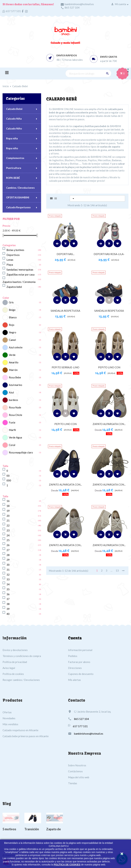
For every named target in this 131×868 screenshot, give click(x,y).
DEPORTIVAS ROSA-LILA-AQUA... (109, 256)
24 (8, 535)
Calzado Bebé (14, 109)
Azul (11, 392)
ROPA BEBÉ (13, 178)
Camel (12, 340)
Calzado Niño (14, 128)
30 (8, 565)
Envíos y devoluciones (15, 650)
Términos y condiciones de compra (22, 656)
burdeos (13, 400)
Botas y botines (15, 250)
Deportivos (13, 255)
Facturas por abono (79, 662)
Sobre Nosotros (77, 765)
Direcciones (75, 668)
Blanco (13, 317)
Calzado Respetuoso (18, 207)
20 (8, 516)
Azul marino (16, 385)
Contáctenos (75, 771)
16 (8, 501)
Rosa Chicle (16, 415)
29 (8, 560)
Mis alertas (74, 680)
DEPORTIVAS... (65, 254)
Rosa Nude (15, 407)
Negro (13, 332)
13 (117, 570)
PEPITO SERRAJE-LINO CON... (65, 369)
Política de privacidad (15, 662)
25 (8, 540)
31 (8, 570)
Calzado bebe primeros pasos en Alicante (26, 736)
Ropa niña (12, 138)
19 (8, 511)
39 (8, 609)
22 (8, 525)
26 (8, 545)
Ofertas (7, 712)
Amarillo (14, 362)
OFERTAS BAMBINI (18, 197)
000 (9, 480)
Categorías (15, 99)
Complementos (15, 158)
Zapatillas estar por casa (20, 274)
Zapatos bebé (14, 287)
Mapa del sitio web (79, 777)
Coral (12, 445)
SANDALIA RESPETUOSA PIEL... (65, 312)
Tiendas (73, 783)
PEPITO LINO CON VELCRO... (109, 369)
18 (8, 506)
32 (8, 575)
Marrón (13, 370)
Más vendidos (10, 724)
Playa (10, 265)
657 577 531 (13, 11)
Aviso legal (9, 668)
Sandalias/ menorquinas (20, 270)
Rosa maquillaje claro (21, 452)
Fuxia (12, 422)
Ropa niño (12, 148)
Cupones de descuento (81, 674)
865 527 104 (72, 8)
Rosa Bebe (15, 377)
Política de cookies (13, 674)
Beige (12, 310)
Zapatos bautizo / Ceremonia (19, 282)
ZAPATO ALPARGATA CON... (109, 424)
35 (8, 589)
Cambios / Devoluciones (20, 188)
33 (8, 579)
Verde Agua (15, 437)
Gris (11, 302)
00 (8, 476)
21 (8, 520)
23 (8, 530)
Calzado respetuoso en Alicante (20, 730)
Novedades (9, 718)
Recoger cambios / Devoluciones (21, 680)
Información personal (80, 650)
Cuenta (75, 638)
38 (8, 604)
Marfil (12, 430)
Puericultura (14, 168)
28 (8, 555)
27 (8, 550)
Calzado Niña (14, 119)
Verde (12, 355)
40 (8, 614)
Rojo (12, 325)
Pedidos (73, 656)
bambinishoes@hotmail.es (79, 4)
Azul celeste (16, 347)
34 (8, 584)
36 (8, 594)
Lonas (10, 260)
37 (8, 599)
